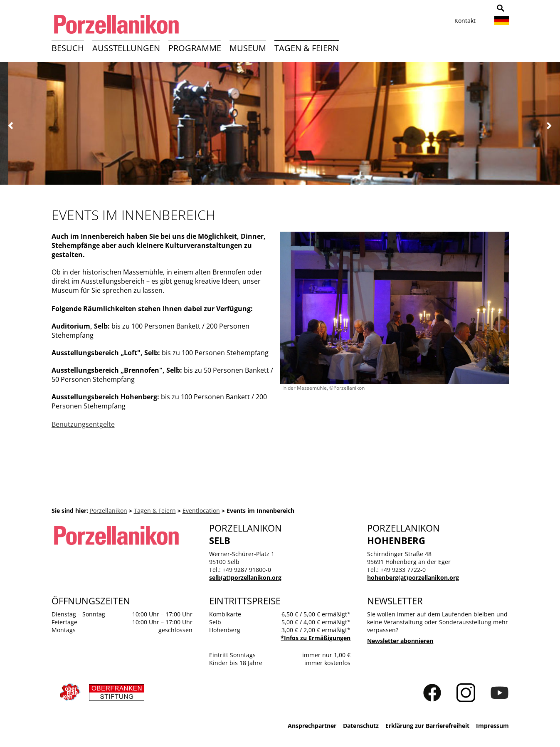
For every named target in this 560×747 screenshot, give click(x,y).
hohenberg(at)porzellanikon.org (413, 578)
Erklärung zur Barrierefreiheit (427, 726)
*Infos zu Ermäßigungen (316, 638)
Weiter (549, 126)
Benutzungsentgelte (83, 424)
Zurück (11, 126)
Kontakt (465, 21)
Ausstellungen (126, 48)
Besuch (68, 48)
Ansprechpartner (312, 726)
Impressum (492, 726)
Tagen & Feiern (307, 48)
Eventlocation (201, 511)
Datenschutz (361, 726)
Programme (195, 48)
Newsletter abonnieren (400, 641)
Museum (248, 48)
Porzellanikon (109, 511)
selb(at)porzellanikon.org (245, 578)
